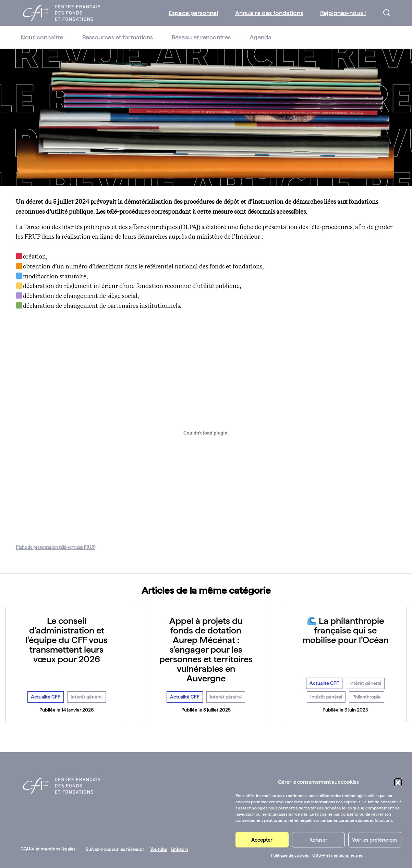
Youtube (159, 849)
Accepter (262, 840)
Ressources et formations (118, 37)
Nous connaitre (42, 37)
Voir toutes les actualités (206, 737)
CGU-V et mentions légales (337, 855)
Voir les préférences (375, 840)
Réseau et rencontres (201, 37)
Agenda (260, 37)
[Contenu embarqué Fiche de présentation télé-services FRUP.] (206, 433)
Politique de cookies (290, 855)
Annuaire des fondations (269, 13)
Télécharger (114, 548)
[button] (398, 782)
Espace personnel (193, 13)
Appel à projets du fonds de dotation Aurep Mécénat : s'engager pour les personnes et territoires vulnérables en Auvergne (206, 649)
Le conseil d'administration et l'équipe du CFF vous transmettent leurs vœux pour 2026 (66, 640)
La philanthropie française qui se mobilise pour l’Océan (346, 630)
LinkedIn (179, 849)
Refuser (318, 840)
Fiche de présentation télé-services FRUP (56, 548)
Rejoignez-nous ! (343, 13)
